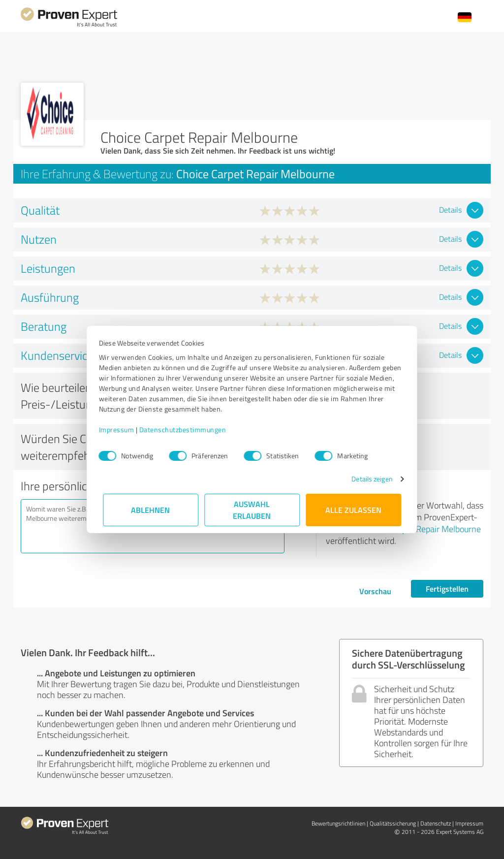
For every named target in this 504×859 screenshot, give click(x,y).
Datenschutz (436, 823)
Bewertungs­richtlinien (338, 823)
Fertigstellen (447, 589)
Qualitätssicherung (393, 823)
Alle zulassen (353, 510)
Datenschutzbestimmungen (187, 429)
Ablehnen (151, 510)
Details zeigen (368, 479)
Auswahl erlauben (252, 510)
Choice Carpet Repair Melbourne (422, 529)
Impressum (121, 429)
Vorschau (375, 591)
